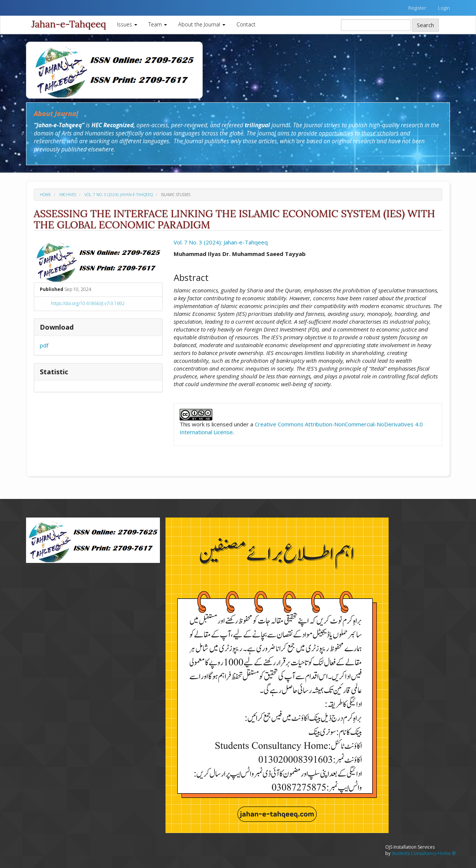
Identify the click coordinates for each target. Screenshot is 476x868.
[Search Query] (376, 25)
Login (444, 8)
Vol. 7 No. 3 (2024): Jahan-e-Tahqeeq (119, 195)
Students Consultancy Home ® (424, 853)
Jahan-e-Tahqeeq (69, 24)
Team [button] (158, 24)
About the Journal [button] (202, 24)
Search (425, 25)
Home (45, 195)
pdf (44, 345)
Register (417, 8)
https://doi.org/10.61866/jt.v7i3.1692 (88, 303)
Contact (246, 24)
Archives (68, 195)
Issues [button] (127, 24)
